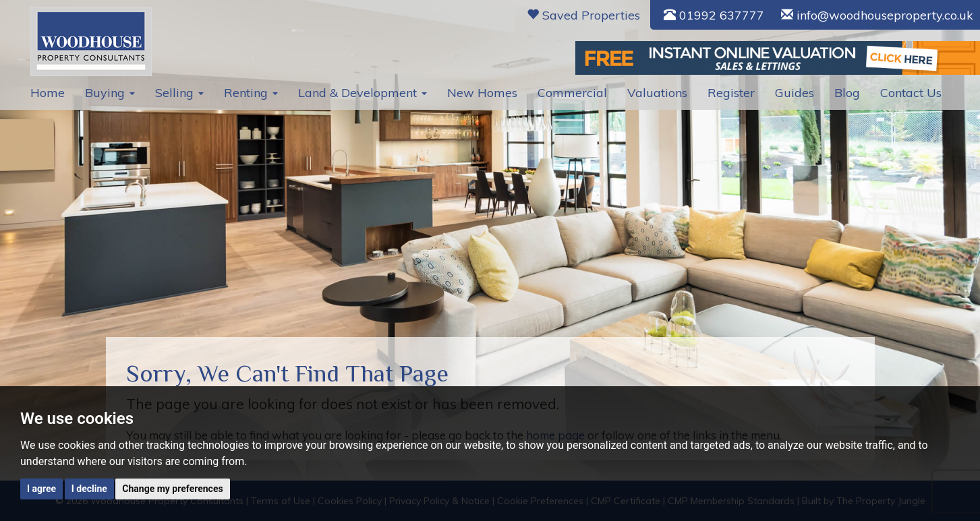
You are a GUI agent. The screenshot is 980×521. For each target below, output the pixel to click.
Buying (110, 93)
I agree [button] (41, 489)
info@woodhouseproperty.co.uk (877, 15)
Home (48, 93)
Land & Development (363, 93)
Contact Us (911, 93)
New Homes (482, 93)
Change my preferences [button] (172, 489)
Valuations (657, 93)
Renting (251, 93)
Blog (847, 93)
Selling (179, 93)
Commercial (572, 93)
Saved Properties (583, 15)
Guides (795, 93)
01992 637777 (714, 15)
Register (731, 93)
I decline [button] (89, 489)
